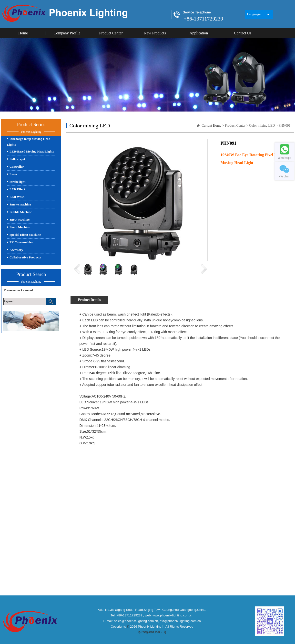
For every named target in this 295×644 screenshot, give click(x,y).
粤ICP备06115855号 (152, 632)
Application (199, 33)
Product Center (111, 33)
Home (23, 33)
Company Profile (67, 33)
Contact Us (243, 33)
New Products (155, 33)
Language (254, 14)
